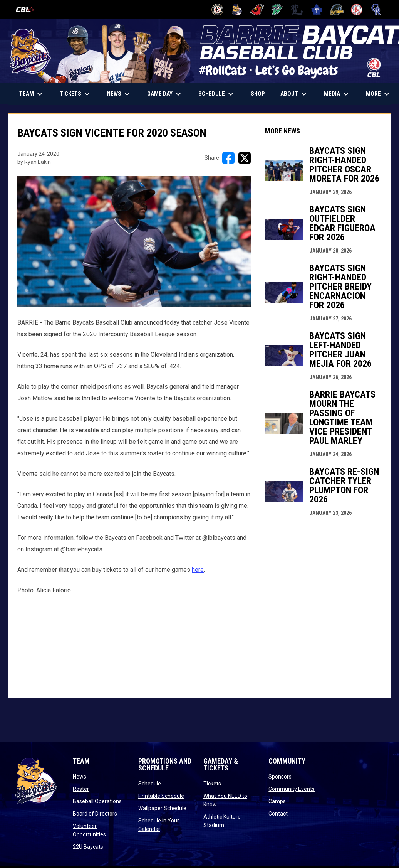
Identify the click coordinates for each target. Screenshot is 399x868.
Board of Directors (95, 814)
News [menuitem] (119, 94)
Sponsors (280, 777)
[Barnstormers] (217, 10)
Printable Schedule (161, 796)
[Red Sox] (357, 10)
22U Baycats (88, 847)
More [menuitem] (379, 94)
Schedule (150, 784)
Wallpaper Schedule (162, 808)
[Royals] (376, 10)
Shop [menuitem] (261, 94)
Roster (81, 789)
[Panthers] (337, 10)
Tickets (212, 784)
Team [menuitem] (32, 94)
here (198, 570)
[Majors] (297, 10)
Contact (278, 814)
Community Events (292, 789)
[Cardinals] (257, 10)
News (80, 777)
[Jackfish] (277, 10)
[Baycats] (237, 10)
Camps (277, 801)
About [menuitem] (294, 94)
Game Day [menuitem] (165, 94)
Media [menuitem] (337, 94)
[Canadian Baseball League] (28, 10)
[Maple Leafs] (317, 10)
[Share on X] (245, 158)
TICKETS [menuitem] (79, 94)
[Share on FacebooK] (228, 158)
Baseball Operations (97, 801)
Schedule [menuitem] (217, 94)
